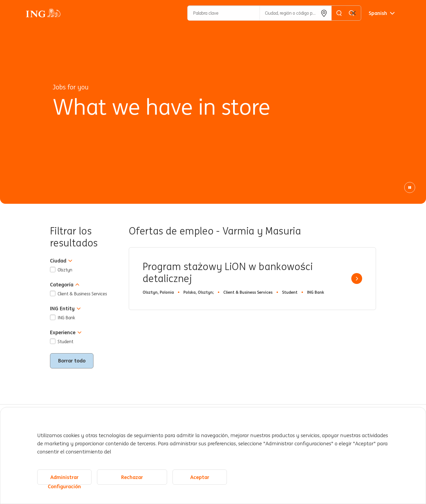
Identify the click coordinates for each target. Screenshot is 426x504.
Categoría (65, 285)
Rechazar (132, 477)
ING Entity (65, 309)
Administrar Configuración (64, 479)
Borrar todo (72, 361)
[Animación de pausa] (410, 187)
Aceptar (200, 477)
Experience (66, 332)
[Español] (382, 13)
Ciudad (61, 261)
